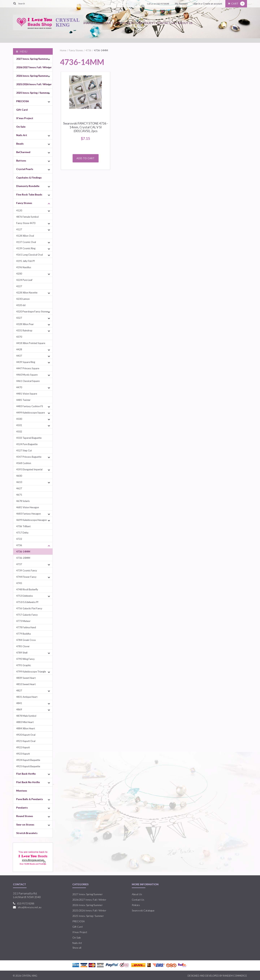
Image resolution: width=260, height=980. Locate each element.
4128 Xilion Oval (25, 236)
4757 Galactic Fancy (27, 615)
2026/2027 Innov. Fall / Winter (34, 67)
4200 (19, 274)
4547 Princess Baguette (29, 457)
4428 (19, 349)
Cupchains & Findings (29, 178)
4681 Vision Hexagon (28, 507)
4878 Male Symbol (26, 716)
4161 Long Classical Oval (30, 255)
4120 (19, 210)
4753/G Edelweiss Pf (27, 602)
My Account (181, 4)
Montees (22, 791)
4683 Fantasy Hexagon (29, 514)
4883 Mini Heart (25, 722)
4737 (19, 564)
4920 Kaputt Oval (26, 735)
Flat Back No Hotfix (28, 782)
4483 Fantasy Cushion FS (30, 406)
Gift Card (22, 110)
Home (63, 50)
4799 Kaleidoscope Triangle (31, 672)
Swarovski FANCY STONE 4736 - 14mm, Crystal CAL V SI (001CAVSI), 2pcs (86, 127)
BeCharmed (23, 152)
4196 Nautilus (24, 267)
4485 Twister (23, 400)
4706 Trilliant (23, 526)
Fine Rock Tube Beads (29, 194)
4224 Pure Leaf (24, 280)
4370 (19, 337)
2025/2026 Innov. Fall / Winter (34, 84)
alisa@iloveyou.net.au (30, 907)
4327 (19, 318)
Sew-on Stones (25, 825)
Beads (20, 144)
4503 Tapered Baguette (29, 438)
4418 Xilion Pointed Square (31, 343)
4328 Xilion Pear (25, 324)
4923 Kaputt (23, 754)
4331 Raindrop (24, 330)
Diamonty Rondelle (28, 186)
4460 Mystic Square (27, 375)
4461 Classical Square (28, 381)
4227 (19, 286)
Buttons (21, 161)
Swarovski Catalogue (143, 910)
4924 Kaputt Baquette (28, 760)
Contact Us (166, 23)
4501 (19, 425)
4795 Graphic (24, 665)
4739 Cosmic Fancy (27, 570)
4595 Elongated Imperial (29, 469)
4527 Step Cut (24, 450)
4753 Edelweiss (25, 596)
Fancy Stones (24, 203)
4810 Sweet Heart (26, 684)
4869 (19, 709)
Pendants (22, 808)
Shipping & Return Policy (134, 23)
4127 (19, 229)
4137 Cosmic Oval (26, 242)
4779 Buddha (23, 634)
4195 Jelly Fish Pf (25, 261)
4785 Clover (23, 646)
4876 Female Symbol (27, 217)
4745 (19, 583)
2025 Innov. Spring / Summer (33, 93)
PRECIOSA (23, 101)
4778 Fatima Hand (26, 627)
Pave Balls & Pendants (30, 799)
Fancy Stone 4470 (26, 223)
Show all (77, 948)
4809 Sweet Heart (26, 678)
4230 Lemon (23, 299)
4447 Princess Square (28, 368)
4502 (19, 432)
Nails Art (22, 135)
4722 (19, 539)
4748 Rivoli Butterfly (27, 589)
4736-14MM (23, 552)
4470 (19, 387)
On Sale (21, 127)
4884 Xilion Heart (26, 728)
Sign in (197, 4)
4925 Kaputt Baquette (28, 766)
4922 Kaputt (23, 747)
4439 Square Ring (26, 362)
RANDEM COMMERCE (235, 976)
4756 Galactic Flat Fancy (29, 608)
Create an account (213, 4)
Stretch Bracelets (27, 833)
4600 (19, 476)
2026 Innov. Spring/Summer (32, 76)
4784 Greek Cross (26, 640)
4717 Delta (22, 533)
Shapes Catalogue (97, 23)
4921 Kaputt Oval (26, 741)
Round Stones (25, 816)
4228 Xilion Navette (27, 293)
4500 (19, 419)
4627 (19, 488)
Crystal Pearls (25, 169)
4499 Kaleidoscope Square (31, 413)
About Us (185, 23)
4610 (19, 482)
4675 (19, 495)
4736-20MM (23, 558)
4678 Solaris (23, 501)
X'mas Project (25, 118)
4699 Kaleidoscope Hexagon (32, 520)
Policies (136, 905)
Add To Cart (86, 158)
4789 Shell (22, 653)
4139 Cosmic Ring (26, 248)
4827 (19, 691)
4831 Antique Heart (27, 697)
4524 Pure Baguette (27, 444)
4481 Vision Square (27, 394)
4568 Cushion (24, 463)
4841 (19, 703)
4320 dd (21, 305)
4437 (19, 356)
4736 (19, 545)
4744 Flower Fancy (26, 577)
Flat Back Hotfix (26, 774)
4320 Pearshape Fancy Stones (32, 312)
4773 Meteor (23, 621)
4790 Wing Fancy (25, 659)
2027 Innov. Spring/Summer (32, 59)
